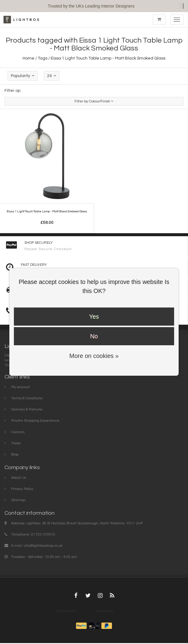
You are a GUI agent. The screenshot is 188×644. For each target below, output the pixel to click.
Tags (43, 58)
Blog (15, 454)
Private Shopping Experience (35, 421)
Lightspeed (123, 611)
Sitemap (18, 500)
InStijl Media (86, 611)
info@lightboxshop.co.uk (43, 546)
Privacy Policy (22, 489)
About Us (19, 478)
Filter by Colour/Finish (94, 101)
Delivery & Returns (27, 409)
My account (21, 387)
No (94, 336)
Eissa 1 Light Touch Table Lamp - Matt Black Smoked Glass (108, 58)
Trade (16, 443)
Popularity (23, 76)
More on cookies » (94, 356)
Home (29, 58)
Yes (94, 317)
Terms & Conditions (27, 398)
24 (52, 76)
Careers (18, 432)
